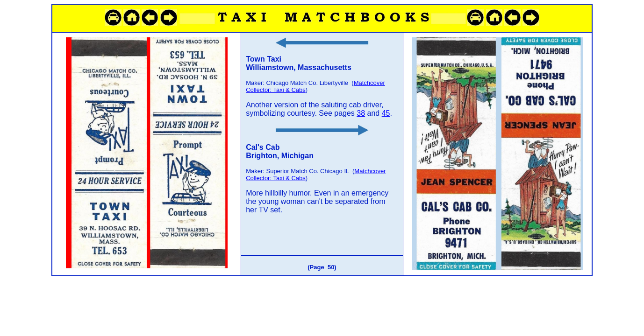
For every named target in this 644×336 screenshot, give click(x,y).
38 (361, 113)
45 (386, 113)
